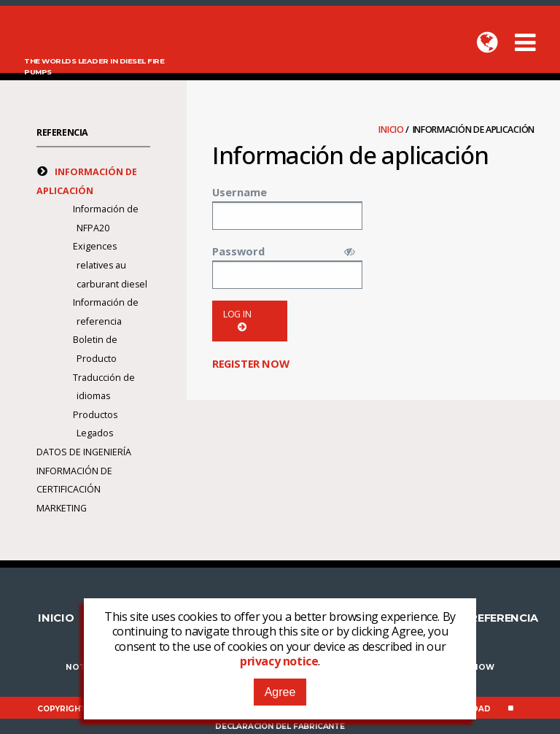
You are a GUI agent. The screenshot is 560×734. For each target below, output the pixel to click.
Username (240, 192)
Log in (237, 321)
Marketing (62, 508)
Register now (250, 363)
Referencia (62, 132)
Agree (280, 692)
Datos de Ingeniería (84, 452)
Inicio (392, 130)
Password (238, 251)
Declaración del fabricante (280, 726)
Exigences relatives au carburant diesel (110, 265)
